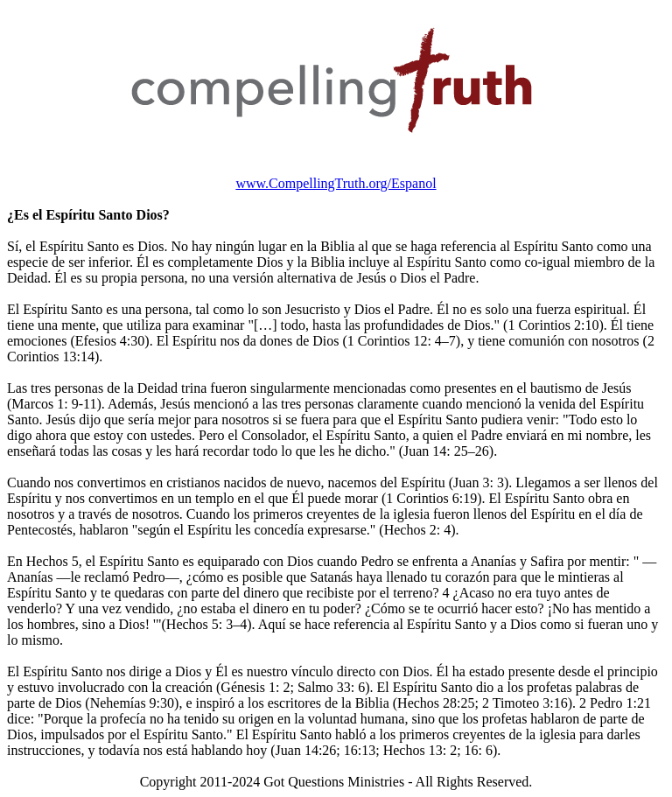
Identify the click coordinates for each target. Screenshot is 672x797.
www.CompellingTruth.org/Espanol (336, 183)
